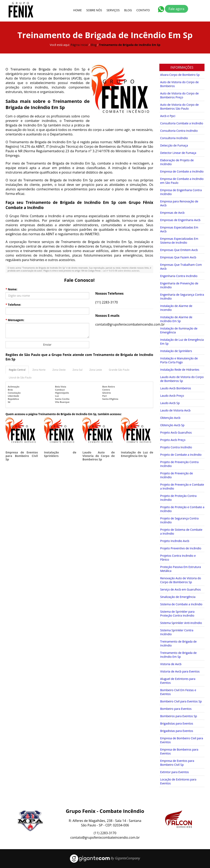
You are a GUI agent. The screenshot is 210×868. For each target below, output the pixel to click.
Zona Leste (96, 370)
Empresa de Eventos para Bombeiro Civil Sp (22, 456)
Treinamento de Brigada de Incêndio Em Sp (178, 655)
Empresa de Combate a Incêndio (182, 171)
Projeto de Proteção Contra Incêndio (178, 498)
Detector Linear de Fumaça (178, 153)
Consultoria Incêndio (174, 138)
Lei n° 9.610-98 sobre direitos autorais (121, 271)
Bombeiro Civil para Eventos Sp (181, 701)
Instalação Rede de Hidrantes (180, 370)
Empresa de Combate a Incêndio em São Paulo (182, 181)
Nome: (11, 289)
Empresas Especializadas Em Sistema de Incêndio (179, 241)
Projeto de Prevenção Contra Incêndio (179, 464)
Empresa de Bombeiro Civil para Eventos (182, 740)
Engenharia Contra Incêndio (179, 276)
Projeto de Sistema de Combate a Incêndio (181, 532)
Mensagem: (15, 320)
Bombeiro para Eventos (176, 709)
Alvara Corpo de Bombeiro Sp (180, 75)
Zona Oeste (59, 370)
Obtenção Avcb (170, 418)
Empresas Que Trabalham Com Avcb (181, 267)
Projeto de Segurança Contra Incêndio (179, 520)
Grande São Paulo (119, 370)
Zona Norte (39, 370)
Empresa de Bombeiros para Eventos (179, 751)
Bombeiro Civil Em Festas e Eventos (178, 692)
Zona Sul (78, 370)
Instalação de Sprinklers (60, 454)
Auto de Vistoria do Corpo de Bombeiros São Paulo (179, 107)
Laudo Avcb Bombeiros (176, 388)
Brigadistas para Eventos (177, 723)
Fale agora (176, 9)
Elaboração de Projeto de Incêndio (177, 162)
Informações (182, 67)
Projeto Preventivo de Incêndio (181, 548)
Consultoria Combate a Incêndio (182, 123)
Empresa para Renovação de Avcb (179, 203)
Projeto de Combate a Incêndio (181, 455)
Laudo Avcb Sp (170, 403)
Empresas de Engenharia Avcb (180, 220)
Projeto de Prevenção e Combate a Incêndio (182, 486)
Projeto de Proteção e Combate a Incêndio (182, 509)
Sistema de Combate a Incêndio (181, 604)
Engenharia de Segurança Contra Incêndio (182, 297)
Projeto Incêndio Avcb (175, 541)
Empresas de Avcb (172, 213)
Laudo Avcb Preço (172, 396)
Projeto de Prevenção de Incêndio (177, 475)
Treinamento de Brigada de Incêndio (178, 643)
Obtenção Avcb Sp (172, 425)
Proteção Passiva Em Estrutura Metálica (181, 569)
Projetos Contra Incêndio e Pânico (178, 558)
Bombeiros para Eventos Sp (179, 716)
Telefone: (13, 305)
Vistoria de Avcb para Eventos (180, 671)
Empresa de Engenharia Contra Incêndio (181, 192)
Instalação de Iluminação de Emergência (179, 330)
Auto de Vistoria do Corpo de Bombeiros (179, 84)
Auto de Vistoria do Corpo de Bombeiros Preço (179, 95)
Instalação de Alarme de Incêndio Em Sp (176, 319)
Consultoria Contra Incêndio (179, 131)
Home (78, 10)
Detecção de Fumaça (174, 145)
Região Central (17, 370)
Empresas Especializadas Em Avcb (179, 229)
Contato (143, 10)
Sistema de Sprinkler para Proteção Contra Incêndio (177, 614)
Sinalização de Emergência (178, 597)
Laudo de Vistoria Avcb (175, 410)
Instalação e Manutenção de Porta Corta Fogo (179, 360)
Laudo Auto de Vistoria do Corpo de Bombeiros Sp (99, 456)
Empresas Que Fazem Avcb (178, 257)
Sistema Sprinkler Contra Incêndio (177, 632)
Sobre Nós (94, 10)
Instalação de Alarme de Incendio (176, 308)
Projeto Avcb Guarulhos (176, 432)
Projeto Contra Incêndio (176, 447)
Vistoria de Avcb (171, 664)
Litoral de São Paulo (20, 378)
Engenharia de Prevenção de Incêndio (179, 285)
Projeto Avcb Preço (173, 440)
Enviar (47, 345)
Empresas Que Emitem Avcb (179, 250)
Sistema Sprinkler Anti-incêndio (181, 623)
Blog (128, 10)
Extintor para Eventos (175, 772)
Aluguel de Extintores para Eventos (178, 681)
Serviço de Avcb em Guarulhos (180, 589)
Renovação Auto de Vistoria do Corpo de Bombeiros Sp (181, 580)
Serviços (113, 10)
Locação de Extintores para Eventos (178, 781)
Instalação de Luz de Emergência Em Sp (137, 454)
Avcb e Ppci (168, 116)
